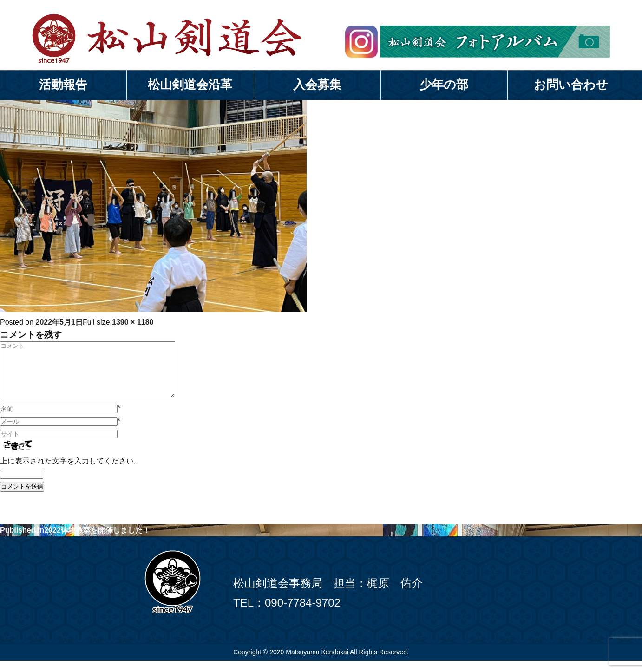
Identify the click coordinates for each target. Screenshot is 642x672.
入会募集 (317, 85)
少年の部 (444, 85)
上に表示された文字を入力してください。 (71, 472)
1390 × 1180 (133, 322)
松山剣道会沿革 (190, 85)
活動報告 (63, 85)
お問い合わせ (571, 85)
